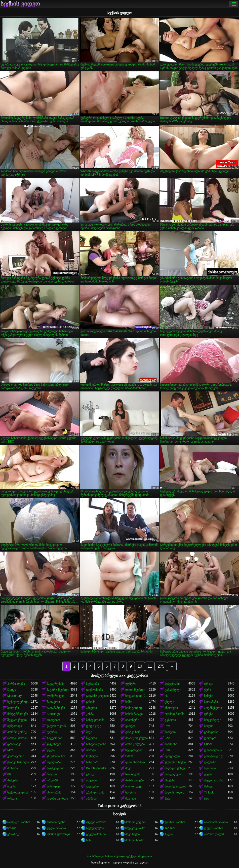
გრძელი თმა (95, 792)
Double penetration (98, 768)
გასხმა (91, 702)
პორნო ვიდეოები (137, 822)
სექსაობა (92, 684)
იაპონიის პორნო (216, 822)
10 (140, 666)
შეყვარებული (17, 720)
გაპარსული (173, 690)
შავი (89, 732)
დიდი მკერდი (135, 690)
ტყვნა (169, 834)
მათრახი (171, 744)
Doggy (12, 690)
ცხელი (169, 702)
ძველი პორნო (96, 822)
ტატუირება (54, 738)
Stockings (53, 714)
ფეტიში (91, 780)
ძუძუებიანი (172, 684)
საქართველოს (18, 792)
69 (9, 774)
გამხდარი (211, 732)
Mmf (10, 750)
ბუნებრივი (15, 726)
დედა (51, 750)
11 (150, 666)
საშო (129, 702)
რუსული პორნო (19, 822)
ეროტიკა (14, 834)
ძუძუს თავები (134, 780)
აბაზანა (91, 799)
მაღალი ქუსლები (176, 768)
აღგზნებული (213, 708)
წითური (170, 732)
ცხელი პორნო (96, 834)
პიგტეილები (55, 768)
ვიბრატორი (16, 756)
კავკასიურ (54, 744)
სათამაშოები (56, 708)
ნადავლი (53, 702)
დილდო (210, 738)
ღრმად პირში (174, 714)
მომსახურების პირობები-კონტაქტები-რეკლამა (120, 856)
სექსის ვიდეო (20, 4)
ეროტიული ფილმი (216, 756)
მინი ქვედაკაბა (175, 786)
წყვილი (91, 738)
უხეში (208, 774)
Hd (166, 696)
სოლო (209, 726)
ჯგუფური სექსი (175, 762)
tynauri (12, 828)
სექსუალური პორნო (98, 828)
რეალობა (54, 762)
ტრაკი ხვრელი (18, 762)
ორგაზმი (53, 780)
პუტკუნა (13, 780)
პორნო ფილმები (216, 834)
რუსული (92, 756)
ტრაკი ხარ (133, 732)
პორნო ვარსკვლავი (19, 732)
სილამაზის (212, 702)
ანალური (171, 708)
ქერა (208, 690)
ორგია (12, 799)
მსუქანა (170, 780)
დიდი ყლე (94, 726)
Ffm (167, 750)
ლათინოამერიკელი (137, 762)
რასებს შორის (17, 738)
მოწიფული (54, 786)
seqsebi (170, 828)
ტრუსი (209, 714)
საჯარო (131, 792)
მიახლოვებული (136, 738)
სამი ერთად (134, 708)
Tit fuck (209, 792)
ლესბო (52, 732)
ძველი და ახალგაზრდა (216, 780)
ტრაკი (209, 684)
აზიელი (91, 708)
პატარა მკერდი (58, 690)
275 (161, 666)
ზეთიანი (210, 768)
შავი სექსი (132, 834)
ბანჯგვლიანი (95, 720)
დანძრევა (14, 744)
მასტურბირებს (18, 714)
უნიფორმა (54, 792)
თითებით (53, 720)
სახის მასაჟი (134, 714)
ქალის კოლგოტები (176, 792)
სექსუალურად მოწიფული (19, 702)
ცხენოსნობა (94, 690)
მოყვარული (213, 720)
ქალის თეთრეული (58, 726)
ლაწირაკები (55, 696)
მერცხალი (172, 756)
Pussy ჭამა (133, 774)
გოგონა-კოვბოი (97, 696)
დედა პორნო (56, 828)
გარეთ (130, 726)
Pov (167, 726)
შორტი (91, 750)
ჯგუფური (92, 786)
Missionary (14, 696)
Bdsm (129, 756)
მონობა (13, 768)
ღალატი (210, 762)
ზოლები (13, 708)
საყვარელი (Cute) (137, 696)
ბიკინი (12, 786)
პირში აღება (16, 684)
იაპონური (132, 720)
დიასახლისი (213, 750)
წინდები (52, 774)
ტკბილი (170, 720)
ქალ (207, 799)
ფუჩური (131, 684)
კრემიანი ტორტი (58, 756)
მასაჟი (209, 786)
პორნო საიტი (135, 840)
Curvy (208, 744)
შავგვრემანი (55, 684)
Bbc (167, 738)
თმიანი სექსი (56, 822)
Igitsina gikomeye (58, 834)
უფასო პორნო (175, 822)
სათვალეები (173, 774)
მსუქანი (131, 799)
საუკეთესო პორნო (137, 828)
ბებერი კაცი (134, 786)
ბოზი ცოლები (135, 744)
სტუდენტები (134, 750)
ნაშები (209, 696)
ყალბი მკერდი (57, 799)
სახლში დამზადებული (98, 744)
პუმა (168, 799)
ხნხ (88, 840)
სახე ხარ (92, 762)
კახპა (90, 714)
